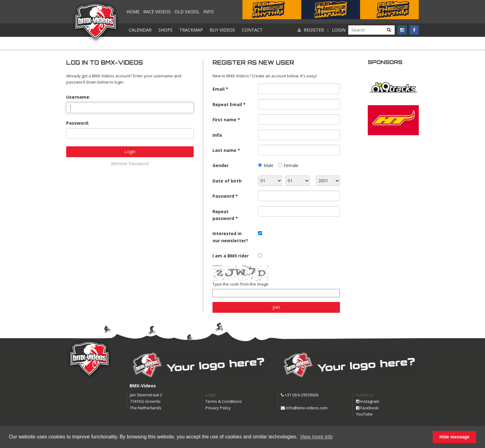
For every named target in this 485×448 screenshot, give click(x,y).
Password (223, 196)
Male (268, 165)
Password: (78, 123)
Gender (221, 165)
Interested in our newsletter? (230, 237)
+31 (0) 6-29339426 (300, 395)
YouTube (364, 414)
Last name (224, 150)
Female (291, 165)
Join (276, 307)
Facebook (367, 408)
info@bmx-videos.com (304, 408)
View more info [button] (316, 437)
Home (133, 12)
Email (219, 89)
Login (339, 30)
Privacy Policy (218, 408)
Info (208, 12)
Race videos (157, 12)
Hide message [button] (455, 437)
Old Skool (187, 12)
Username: (78, 97)
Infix (217, 135)
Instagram (368, 401)
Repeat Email (227, 104)
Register (314, 30)
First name (224, 120)
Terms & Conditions (224, 401)
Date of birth (227, 181)
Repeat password (223, 215)
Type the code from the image (240, 284)
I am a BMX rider (231, 256)
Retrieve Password (130, 164)
